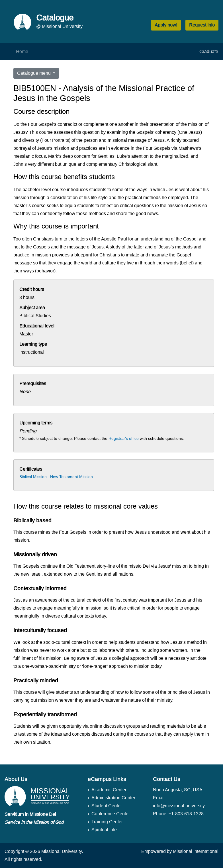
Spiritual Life (104, 830)
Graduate (209, 51)
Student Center (107, 806)
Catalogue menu (34, 73)
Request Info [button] (202, 25)
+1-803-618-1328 (186, 814)
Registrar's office (124, 438)
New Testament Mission (71, 477)
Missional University (62, 851)
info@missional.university (179, 806)
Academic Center (109, 790)
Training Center (107, 822)
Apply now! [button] (166, 25)
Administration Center (113, 798)
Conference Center (111, 814)
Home (22, 51)
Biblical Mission (33, 477)
